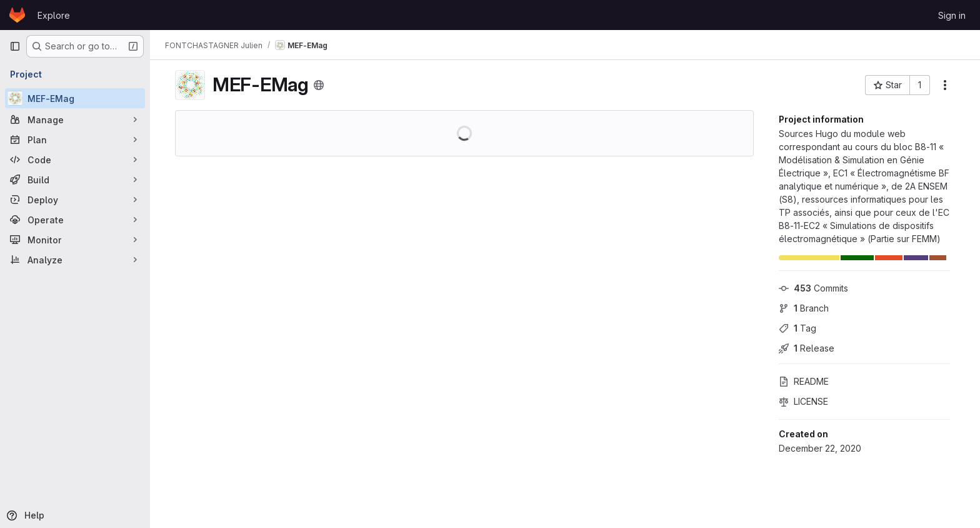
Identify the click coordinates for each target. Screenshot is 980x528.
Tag (797, 328)
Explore (54, 15)
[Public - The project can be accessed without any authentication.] (319, 85)
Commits (813, 288)
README (804, 381)
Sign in (952, 15)
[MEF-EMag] (75, 98)
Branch (804, 308)
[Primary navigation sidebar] (15, 46)
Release (807, 348)
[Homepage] (17, 15)
